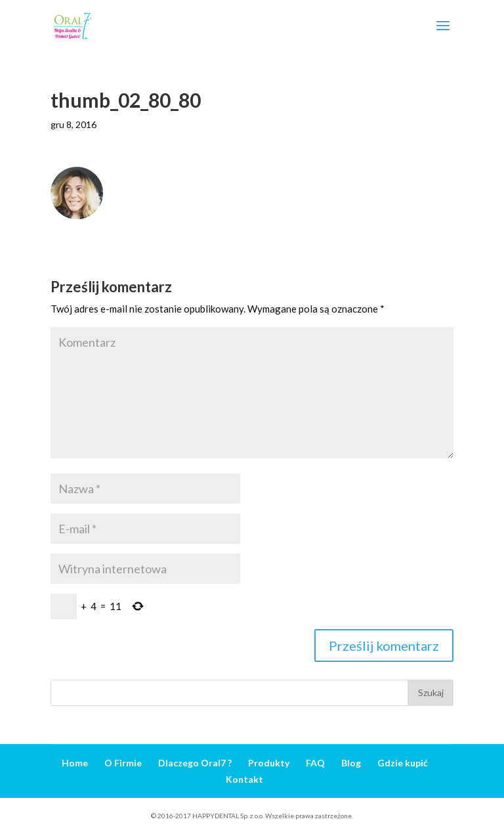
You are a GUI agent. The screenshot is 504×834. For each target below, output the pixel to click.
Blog (351, 763)
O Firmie (123, 763)
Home (75, 763)
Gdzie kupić (403, 763)
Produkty (269, 763)
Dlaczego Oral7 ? (195, 763)
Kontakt (244, 779)
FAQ (315, 763)
